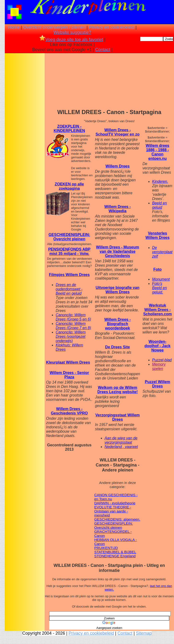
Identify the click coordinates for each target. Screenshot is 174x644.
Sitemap (144, 633)
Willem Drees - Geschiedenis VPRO (69, 411)
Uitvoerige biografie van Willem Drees (118, 290)
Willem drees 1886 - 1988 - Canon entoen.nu (158, 152)
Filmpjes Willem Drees (69, 275)
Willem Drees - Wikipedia (118, 209)
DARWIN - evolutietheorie (115, 503)
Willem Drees (118, 166)
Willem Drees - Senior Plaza (69, 375)
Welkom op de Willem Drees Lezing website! (118, 390)
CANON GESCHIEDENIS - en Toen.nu (116, 497)
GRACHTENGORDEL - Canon (113, 534)
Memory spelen (159, 366)
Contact (103, 50)
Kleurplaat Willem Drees (68, 362)
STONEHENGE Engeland (115, 556)
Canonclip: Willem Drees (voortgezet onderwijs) (71, 336)
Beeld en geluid (160, 205)
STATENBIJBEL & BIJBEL (115, 552)
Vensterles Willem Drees (157, 235)
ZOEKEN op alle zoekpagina (69, 186)
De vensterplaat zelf (162, 252)
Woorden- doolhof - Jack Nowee (157, 346)
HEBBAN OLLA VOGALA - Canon (116, 542)
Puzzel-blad (162, 360)
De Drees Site (117, 347)
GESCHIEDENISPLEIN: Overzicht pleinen (69, 237)
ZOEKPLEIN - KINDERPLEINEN (69, 129)
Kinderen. (160, 181)
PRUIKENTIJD (106, 548)
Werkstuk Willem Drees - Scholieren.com (158, 310)
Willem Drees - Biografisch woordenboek (118, 324)
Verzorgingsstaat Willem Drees (117, 417)
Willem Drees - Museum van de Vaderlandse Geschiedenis (117, 251)
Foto (158, 269)
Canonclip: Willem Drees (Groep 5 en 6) (73, 317)
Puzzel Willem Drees (157, 384)
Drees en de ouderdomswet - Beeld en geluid (69, 289)
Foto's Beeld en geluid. (160, 288)
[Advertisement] (25, 130)
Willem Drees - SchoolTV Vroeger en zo (117, 132)
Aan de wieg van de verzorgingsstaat (121, 440)
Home (14, 27)
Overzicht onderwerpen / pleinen (54, 27)
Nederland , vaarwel (121, 447)
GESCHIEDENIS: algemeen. (117, 519)
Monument (161, 279)
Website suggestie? (72, 32)
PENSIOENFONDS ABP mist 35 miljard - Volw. (69, 251)
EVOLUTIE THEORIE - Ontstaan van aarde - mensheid (113, 511)
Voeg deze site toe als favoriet (71, 40)
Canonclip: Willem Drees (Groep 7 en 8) (73, 326)
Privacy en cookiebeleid (111, 27)
